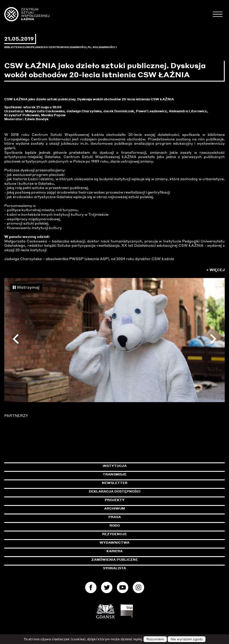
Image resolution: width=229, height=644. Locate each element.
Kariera (114, 551)
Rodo (115, 525)
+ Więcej (216, 270)
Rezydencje (114, 534)
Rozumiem (155, 639)
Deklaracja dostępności (115, 491)
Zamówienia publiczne (127, 560)
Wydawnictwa (114, 543)
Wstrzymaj (26, 287)
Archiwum (114, 508)
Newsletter (115, 483)
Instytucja (115, 466)
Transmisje (139, 474)
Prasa (115, 517)
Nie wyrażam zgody (187, 639)
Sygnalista (114, 568)
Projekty (115, 500)
